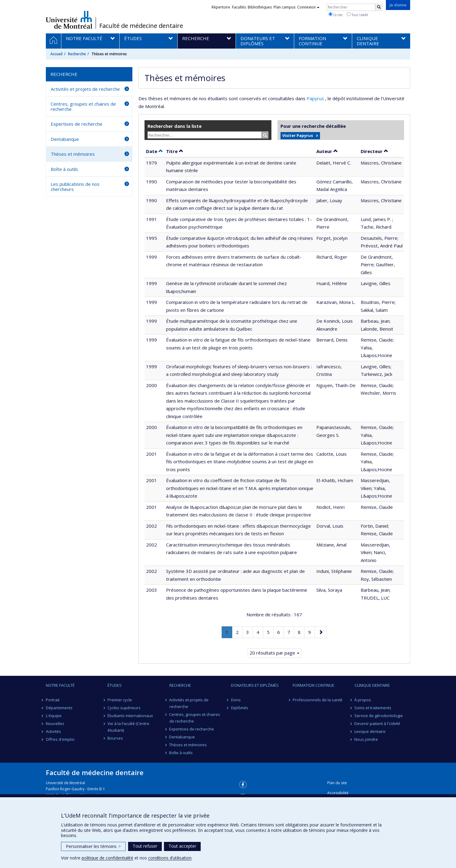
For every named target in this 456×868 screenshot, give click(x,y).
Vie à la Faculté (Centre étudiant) (128, 727)
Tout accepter (182, 846)
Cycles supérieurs (124, 708)
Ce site (335, 15)
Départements (59, 708)
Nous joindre (366, 739)
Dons (236, 700)
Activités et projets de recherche (85, 89)
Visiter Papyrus (298, 135)
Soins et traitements (373, 708)
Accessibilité (338, 793)
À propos (363, 700)
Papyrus (316, 98)
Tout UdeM (357, 15)
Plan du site (337, 783)
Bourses (115, 738)
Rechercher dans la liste (175, 126)
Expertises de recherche (77, 124)
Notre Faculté (60, 685)
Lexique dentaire (370, 731)
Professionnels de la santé (318, 700)
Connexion (308, 7)
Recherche (77, 54)
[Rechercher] (379, 7)
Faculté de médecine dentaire (141, 26)
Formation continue (313, 685)
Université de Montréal (69, 20)
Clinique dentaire (372, 685)
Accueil (56, 54)
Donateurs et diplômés (255, 685)
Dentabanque (65, 139)
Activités (53, 731)
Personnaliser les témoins (93, 846)
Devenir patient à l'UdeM (377, 723)
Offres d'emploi (60, 739)
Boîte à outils (64, 169)
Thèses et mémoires (73, 154)
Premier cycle (120, 700)
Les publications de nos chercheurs (75, 187)
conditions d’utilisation (170, 858)
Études (115, 685)
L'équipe (54, 716)
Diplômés (240, 708)
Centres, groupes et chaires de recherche (83, 106)
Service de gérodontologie (379, 716)
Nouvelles (55, 723)
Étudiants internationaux (130, 716)
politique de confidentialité (107, 858)
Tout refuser (145, 846)
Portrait (53, 700)
